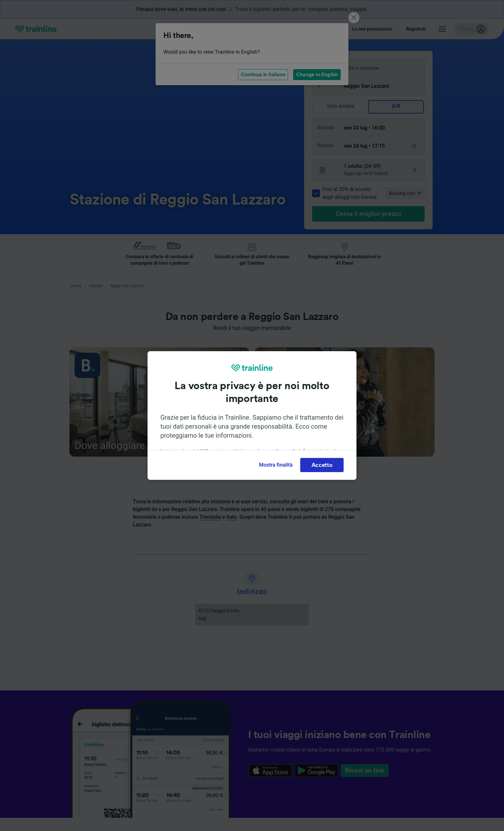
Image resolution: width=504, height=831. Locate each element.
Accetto (322, 465)
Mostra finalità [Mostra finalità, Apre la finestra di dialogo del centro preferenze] (276, 465)
